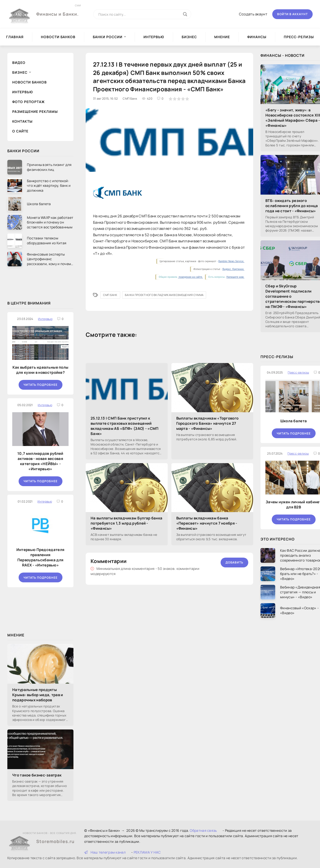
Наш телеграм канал (105, 852)
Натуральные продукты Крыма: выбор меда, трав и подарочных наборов (38, 695)
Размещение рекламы (35, 111)
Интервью (154, 37)
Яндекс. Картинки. (233, 269)
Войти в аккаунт (292, 14)
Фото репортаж (29, 102)
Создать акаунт (253, 14)
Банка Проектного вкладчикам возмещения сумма (164, 295)
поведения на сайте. (190, 277)
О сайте (20, 131)
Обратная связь (203, 830)
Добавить (234, 562)
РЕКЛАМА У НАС (147, 852)
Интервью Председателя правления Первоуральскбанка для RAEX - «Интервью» (40, 557)
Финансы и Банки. (57, 10)
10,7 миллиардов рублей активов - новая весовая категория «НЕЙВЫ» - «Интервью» (40, 461)
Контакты (22, 121)
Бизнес (189, 37)
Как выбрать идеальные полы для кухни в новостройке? (41, 370)
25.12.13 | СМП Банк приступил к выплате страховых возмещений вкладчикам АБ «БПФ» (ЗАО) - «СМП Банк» (125, 426)
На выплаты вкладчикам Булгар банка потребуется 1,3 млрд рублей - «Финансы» (126, 523)
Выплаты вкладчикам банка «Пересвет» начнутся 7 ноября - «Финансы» (207, 523)
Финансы (257, 37)
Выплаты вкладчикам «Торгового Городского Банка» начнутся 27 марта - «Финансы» (207, 423)
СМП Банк (110, 295)
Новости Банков (58, 37)
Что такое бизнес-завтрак (37, 775)
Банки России (108, 37)
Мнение (222, 37)
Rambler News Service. (231, 261)
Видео (19, 63)
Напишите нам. (235, 277)
